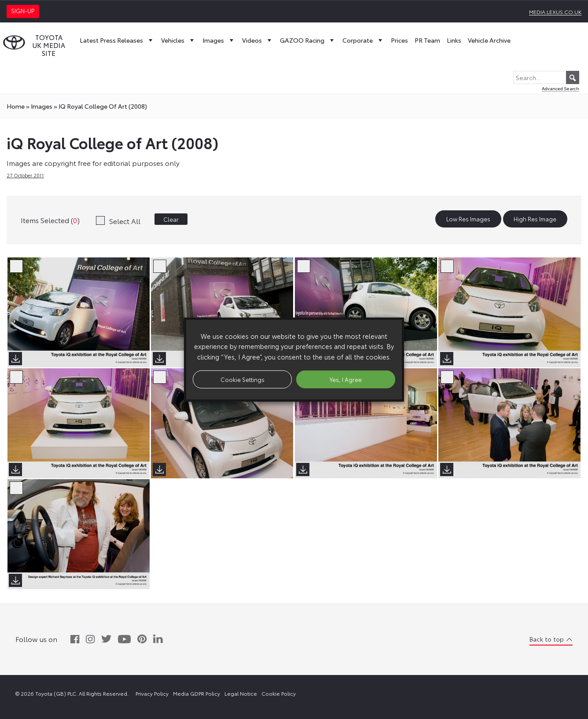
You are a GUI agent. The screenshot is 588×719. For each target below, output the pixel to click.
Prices (399, 40)
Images (219, 40)
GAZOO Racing (308, 40)
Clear (171, 219)
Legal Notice (241, 693)
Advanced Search (560, 88)
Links (454, 40)
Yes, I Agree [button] (346, 379)
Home (16, 106)
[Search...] (546, 77)
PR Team (427, 40)
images (42, 106)
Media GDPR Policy (197, 693)
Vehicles (178, 40)
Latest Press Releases (117, 40)
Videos (258, 40)
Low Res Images (468, 219)
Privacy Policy (152, 693)
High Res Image (535, 219)
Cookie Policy (279, 693)
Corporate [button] (363, 40)
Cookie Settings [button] (243, 379)
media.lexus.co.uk (555, 12)
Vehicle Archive (489, 40)
